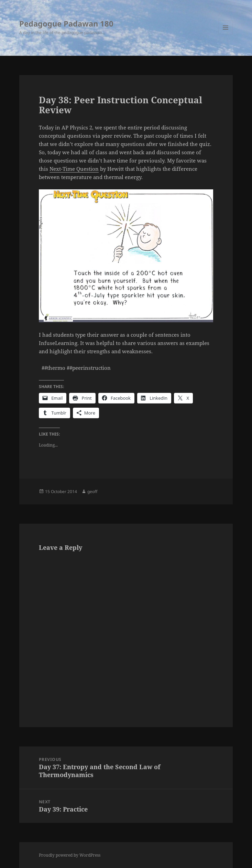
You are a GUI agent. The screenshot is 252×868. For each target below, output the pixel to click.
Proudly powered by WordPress (70, 855)
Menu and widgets (226, 35)
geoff (92, 491)
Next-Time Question (74, 169)
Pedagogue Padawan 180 (66, 23)
